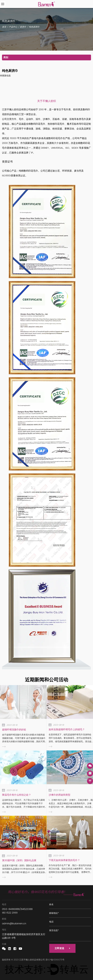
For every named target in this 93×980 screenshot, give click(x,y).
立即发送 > (62, 948)
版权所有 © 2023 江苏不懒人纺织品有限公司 (24, 960)
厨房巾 (23, 27)
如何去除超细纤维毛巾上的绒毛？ (67, 730)
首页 (4, 27)
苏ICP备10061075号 (55, 960)
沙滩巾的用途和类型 (60, 795)
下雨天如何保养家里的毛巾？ (64, 860)
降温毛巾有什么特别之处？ (17, 795)
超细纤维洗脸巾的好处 (14, 730)
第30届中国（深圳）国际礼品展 (19, 860)
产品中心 (13, 27)
